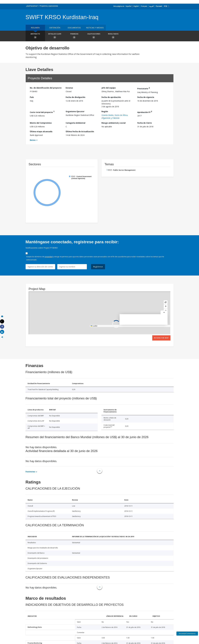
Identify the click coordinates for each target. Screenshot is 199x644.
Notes (33, 140)
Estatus (69, 88)
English (136, 6)
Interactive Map (161, 338)
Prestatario (144, 88)
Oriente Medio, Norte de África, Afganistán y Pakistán (115, 117)
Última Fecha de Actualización (80, 131)
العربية (151, 6)
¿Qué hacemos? (32, 6)
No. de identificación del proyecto (46, 88)
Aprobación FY (145, 112)
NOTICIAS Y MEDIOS (95, 28)
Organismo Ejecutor (75, 111)
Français (144, 6)
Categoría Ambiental (75, 123)
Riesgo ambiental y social (114, 123)
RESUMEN (35, 28)
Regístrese (98, 267)
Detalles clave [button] (55, 36)
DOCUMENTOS (74, 28)
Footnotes (30, 472)
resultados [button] (113, 36)
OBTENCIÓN (55, 28)
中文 (166, 6)
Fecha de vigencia (146, 97)
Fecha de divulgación (75, 97)
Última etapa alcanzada (41, 131)
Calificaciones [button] (94, 36)
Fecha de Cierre (145, 123)
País (32, 97)
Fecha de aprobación (111, 97)
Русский (159, 6)
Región (105, 111)
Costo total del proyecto (42, 112)
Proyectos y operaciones (49, 6)
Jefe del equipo (109, 88)
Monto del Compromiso (41, 123)
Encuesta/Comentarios (187, 634)
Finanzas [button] (74, 36)
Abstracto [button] (35, 36)
